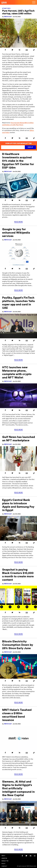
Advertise (4, 858)
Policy (3, 864)
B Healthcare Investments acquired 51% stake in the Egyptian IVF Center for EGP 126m (18, 161)
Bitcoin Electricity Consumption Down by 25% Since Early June (18, 645)
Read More (18, 222)
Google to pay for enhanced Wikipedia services (16, 233)
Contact (4, 866)
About (3, 856)
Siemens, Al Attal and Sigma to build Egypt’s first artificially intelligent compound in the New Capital (18, 788)
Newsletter (5, 861)
